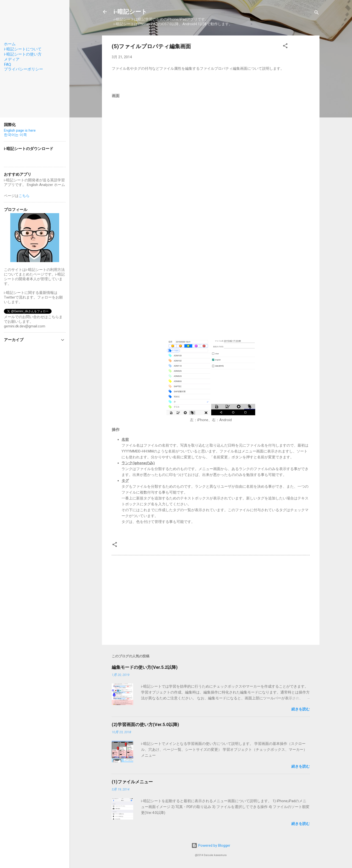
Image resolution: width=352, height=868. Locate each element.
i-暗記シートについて (23, 49)
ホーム (10, 44)
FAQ (7, 64)
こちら (24, 196)
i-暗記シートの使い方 (23, 54)
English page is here (20, 130)
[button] (285, 47)
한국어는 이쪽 (15, 135)
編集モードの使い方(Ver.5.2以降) (145, 667)
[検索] (317, 13)
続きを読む (301, 709)
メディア (12, 59)
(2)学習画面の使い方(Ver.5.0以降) (145, 724)
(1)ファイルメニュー (132, 782)
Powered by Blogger (211, 845)
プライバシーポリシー (23, 69)
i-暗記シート (130, 12)
